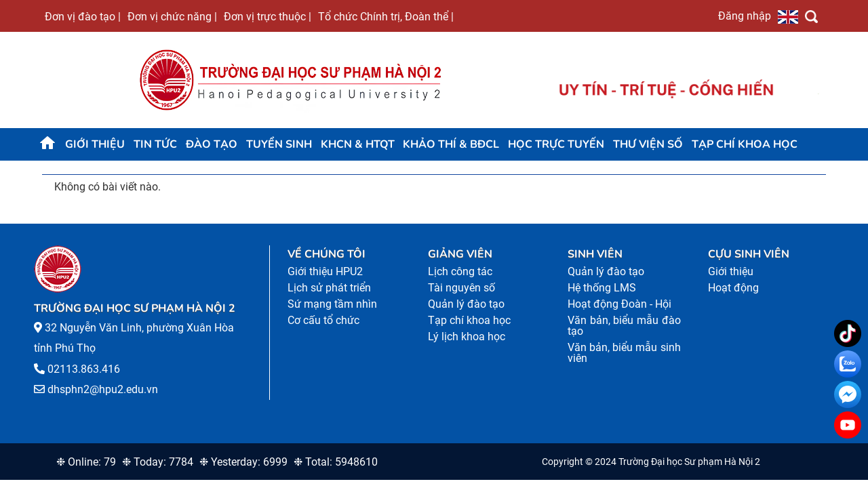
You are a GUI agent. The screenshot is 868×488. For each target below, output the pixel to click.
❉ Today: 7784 (158, 462)
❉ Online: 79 (86, 462)
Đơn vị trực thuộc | (268, 16)
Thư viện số (648, 144)
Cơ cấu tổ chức (323, 320)
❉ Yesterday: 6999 (243, 462)
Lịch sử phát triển (329, 288)
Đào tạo (212, 144)
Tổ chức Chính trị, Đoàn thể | (386, 16)
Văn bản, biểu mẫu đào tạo (624, 326)
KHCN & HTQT (358, 144)
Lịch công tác (460, 271)
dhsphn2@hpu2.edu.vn (103, 389)
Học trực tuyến (556, 144)
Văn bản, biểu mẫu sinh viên (624, 353)
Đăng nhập (745, 16)
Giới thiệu (95, 144)
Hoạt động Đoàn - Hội (619, 304)
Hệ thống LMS (602, 288)
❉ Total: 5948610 (336, 462)
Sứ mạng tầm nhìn (332, 304)
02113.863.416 (84, 369)
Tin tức (155, 144)
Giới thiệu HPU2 (325, 271)
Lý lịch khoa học (467, 337)
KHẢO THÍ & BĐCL (451, 144)
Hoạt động (733, 288)
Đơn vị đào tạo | (83, 16)
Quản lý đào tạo (466, 304)
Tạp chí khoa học (745, 144)
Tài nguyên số (461, 288)
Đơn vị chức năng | (172, 16)
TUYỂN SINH (279, 144)
